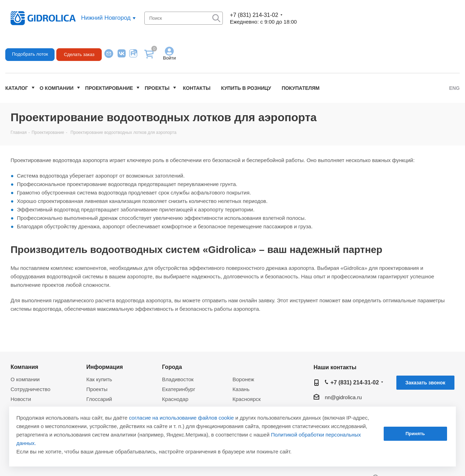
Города (172, 367)
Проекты (157, 88)
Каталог (17, 88)
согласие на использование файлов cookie (181, 418)
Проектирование (109, 88)
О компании (57, 88)
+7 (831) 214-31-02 (254, 15)
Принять (415, 434)
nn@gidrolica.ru (343, 397)
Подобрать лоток (30, 54)
